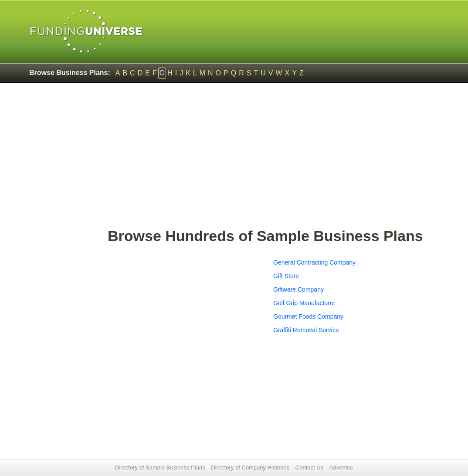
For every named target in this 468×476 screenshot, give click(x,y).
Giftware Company (298, 289)
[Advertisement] (273, 160)
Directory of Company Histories (250, 467)
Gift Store (286, 276)
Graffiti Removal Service (306, 330)
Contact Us (309, 467)
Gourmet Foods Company (308, 316)
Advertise (341, 467)
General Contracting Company (314, 262)
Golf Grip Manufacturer (304, 303)
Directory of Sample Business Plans (160, 467)
